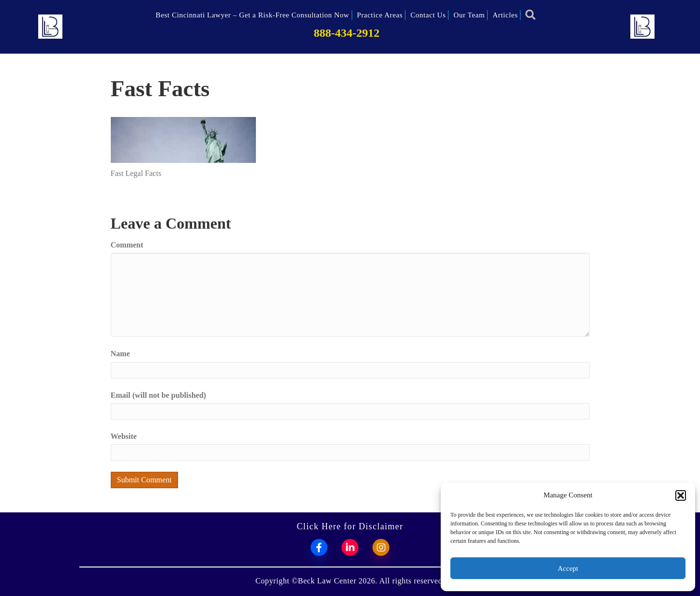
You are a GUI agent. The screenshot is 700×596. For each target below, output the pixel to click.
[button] (681, 495)
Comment (127, 245)
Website (124, 436)
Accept (568, 568)
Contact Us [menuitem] (428, 15)
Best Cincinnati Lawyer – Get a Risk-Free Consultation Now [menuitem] (253, 15)
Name (120, 354)
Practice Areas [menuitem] (380, 15)
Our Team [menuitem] (469, 15)
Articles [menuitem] (505, 15)
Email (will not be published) (158, 395)
